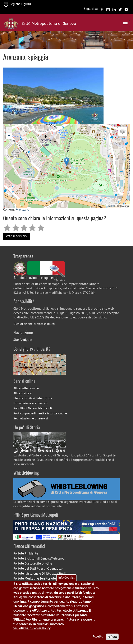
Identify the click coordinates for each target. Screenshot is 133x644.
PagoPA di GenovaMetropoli (33, 408)
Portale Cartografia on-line (33, 564)
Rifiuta (112, 638)
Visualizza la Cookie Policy (32, 629)
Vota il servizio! (17, 236)
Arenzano (22, 210)
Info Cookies (67, 579)
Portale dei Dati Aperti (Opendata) (38, 569)
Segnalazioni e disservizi (31, 418)
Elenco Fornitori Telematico (33, 398)
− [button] (9, 136)
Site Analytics (23, 340)
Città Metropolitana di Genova (49, 24)
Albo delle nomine (26, 388)
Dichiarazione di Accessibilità (34, 324)
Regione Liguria (18, 4)
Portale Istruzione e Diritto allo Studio (40, 574)
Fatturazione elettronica (31, 403)
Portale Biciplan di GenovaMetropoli (39, 559)
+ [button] (9, 130)
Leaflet (110, 206)
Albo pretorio (23, 393)
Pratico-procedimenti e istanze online (40, 413)
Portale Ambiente (26, 554)
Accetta (98, 638)
